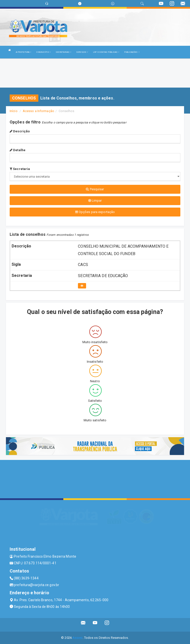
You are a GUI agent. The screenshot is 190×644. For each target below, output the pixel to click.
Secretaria (20, 169)
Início (14, 111)
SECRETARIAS (63, 52)
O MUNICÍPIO (44, 52)
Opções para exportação (95, 212)
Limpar (95, 201)
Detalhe (18, 150)
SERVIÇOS (82, 52)
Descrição (20, 131)
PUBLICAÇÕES (132, 52)
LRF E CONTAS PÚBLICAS (106, 52)
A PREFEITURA (24, 52)
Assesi (78, 638)
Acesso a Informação (38, 111)
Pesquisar (95, 189)
